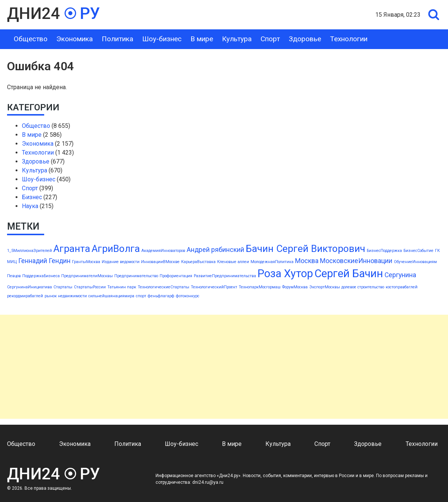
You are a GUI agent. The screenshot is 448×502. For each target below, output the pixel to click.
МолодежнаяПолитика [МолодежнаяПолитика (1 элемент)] (272, 262)
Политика (117, 39)
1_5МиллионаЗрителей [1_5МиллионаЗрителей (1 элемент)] (30, 251)
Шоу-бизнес (162, 39)
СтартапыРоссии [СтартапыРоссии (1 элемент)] (90, 287)
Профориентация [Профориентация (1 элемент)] (176, 276)
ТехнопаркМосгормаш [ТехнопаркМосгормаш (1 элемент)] (260, 287)
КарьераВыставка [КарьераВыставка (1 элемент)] (198, 262)
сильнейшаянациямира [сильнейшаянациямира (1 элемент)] (111, 296)
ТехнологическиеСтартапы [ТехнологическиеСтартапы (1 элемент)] (163, 287)
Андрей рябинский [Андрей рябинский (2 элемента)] (215, 250)
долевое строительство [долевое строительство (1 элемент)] (363, 287)
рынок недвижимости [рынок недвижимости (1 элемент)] (66, 296)
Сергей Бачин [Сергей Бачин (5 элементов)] (349, 273)
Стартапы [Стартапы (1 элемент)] (63, 287)
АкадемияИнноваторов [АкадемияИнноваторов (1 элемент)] (163, 251)
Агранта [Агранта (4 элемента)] (72, 249)
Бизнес (32, 197)
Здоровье (305, 39)
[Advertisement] (223, 367)
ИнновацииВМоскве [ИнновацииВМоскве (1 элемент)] (160, 262)
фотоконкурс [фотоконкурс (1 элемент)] (188, 296)
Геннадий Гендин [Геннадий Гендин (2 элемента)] (44, 261)
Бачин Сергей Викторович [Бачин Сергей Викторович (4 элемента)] (305, 249)
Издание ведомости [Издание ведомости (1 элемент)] (121, 262)
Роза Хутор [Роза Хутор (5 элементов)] (285, 273)
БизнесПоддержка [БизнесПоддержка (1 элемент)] (384, 251)
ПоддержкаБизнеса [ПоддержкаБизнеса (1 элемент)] (41, 276)
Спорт (270, 39)
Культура (237, 39)
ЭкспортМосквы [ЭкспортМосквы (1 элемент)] (325, 287)
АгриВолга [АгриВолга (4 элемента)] (116, 249)
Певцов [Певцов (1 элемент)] (14, 276)
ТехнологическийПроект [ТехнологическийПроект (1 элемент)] (214, 287)
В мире (202, 39)
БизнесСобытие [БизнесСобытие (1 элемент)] (418, 251)
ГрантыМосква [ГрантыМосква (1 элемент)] (86, 262)
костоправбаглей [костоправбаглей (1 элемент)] (402, 287)
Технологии (349, 39)
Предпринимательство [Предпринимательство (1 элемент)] (136, 276)
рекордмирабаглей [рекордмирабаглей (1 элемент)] (25, 296)
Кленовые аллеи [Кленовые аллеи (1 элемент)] (233, 262)
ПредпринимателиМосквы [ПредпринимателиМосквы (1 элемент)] (87, 276)
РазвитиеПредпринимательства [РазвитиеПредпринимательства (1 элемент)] (225, 276)
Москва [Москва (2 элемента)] (307, 261)
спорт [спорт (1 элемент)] (141, 296)
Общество (31, 39)
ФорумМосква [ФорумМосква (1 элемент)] (295, 287)
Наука (30, 206)
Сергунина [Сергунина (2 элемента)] (400, 275)
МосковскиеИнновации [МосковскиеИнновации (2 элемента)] (356, 261)
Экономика (75, 39)
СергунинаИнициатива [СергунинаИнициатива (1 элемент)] (30, 287)
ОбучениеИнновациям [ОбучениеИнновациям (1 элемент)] (415, 262)
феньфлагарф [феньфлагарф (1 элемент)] (161, 296)
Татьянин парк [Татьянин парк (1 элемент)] (122, 287)
